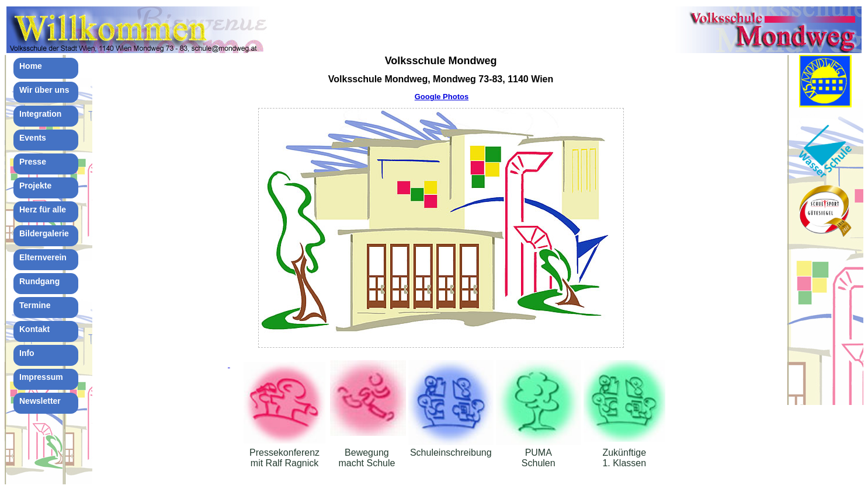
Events (33, 138)
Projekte (35, 186)
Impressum (41, 377)
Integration (40, 114)
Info (27, 353)
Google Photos (442, 97)
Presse (33, 162)
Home (31, 66)
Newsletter (40, 401)
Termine (35, 305)
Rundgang (39, 281)
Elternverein (43, 257)
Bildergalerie (44, 233)
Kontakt (34, 329)
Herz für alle (43, 209)
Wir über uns (44, 90)
